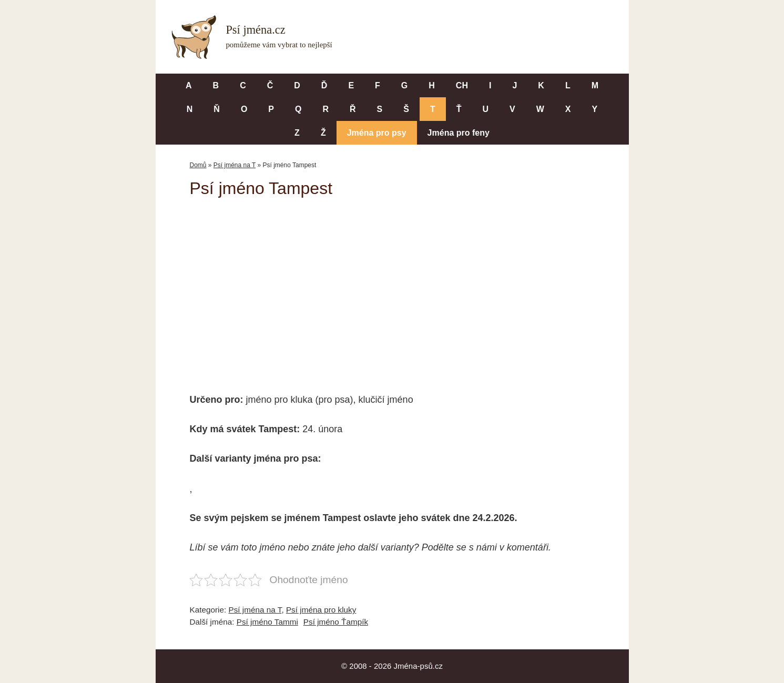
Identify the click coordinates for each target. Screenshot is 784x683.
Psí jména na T (235, 165)
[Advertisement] (392, 288)
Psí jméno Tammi (267, 622)
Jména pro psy (377, 133)
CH (462, 85)
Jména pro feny (459, 133)
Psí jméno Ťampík (336, 622)
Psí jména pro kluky (321, 610)
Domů (198, 165)
